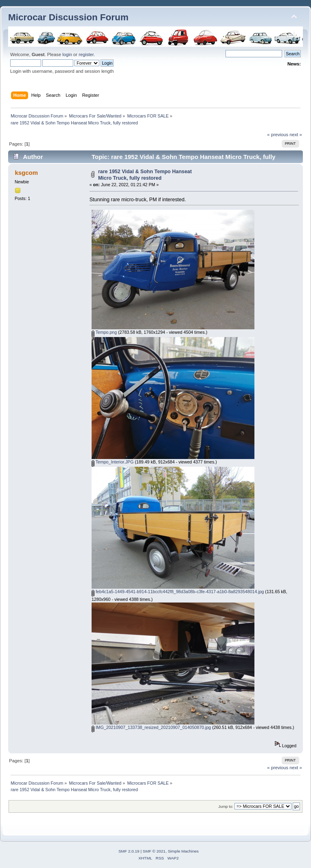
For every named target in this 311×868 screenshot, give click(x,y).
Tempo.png (104, 332)
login (67, 54)
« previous (278, 135)
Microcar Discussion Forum (68, 17)
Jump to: (226, 806)
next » (296, 135)
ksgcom (26, 173)
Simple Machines (183, 851)
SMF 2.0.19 (129, 851)
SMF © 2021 (154, 851)
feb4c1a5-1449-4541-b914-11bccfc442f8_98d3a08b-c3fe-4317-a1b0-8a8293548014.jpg (178, 592)
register (86, 54)
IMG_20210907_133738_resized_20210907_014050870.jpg (151, 727)
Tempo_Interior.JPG (113, 462)
